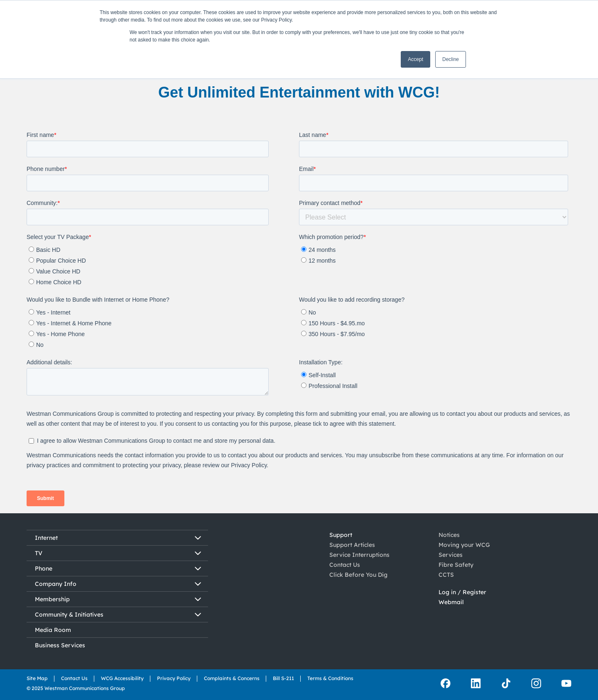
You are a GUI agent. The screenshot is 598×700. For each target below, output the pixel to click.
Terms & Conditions (330, 678)
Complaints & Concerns (232, 678)
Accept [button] (415, 59)
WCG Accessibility (122, 678)
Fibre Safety (456, 565)
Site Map (37, 678)
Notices (449, 535)
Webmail (451, 602)
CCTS (446, 575)
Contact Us (345, 565)
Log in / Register (462, 592)
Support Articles (352, 545)
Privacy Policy (174, 678)
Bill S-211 (283, 678)
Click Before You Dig (358, 575)
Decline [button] (451, 59)
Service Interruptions (359, 555)
